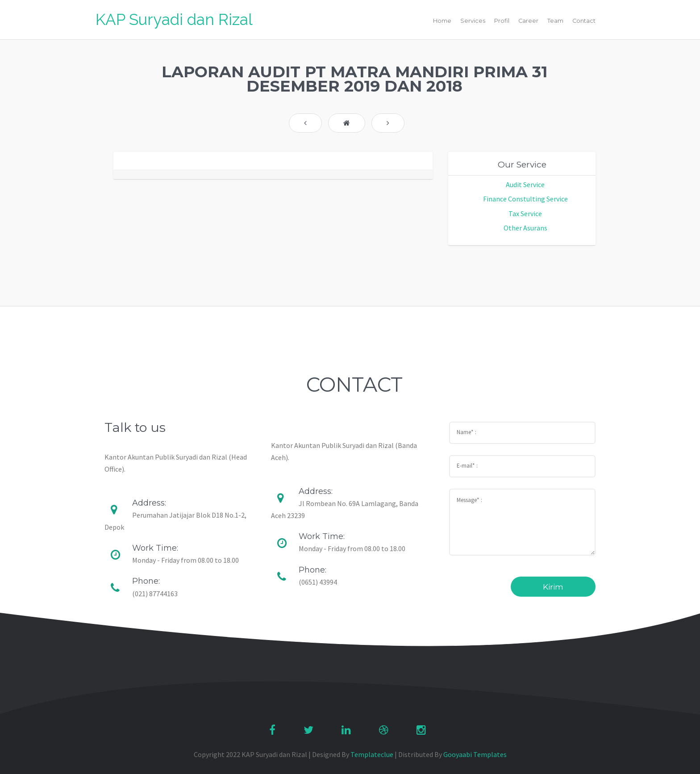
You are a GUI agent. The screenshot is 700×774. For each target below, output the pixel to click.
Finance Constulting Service (525, 199)
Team (555, 21)
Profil (502, 21)
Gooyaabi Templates (475, 754)
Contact (584, 21)
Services (473, 21)
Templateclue (372, 754)
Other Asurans (525, 228)
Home (442, 21)
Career (528, 21)
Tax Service (525, 213)
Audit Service (525, 184)
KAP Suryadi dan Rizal (174, 19)
